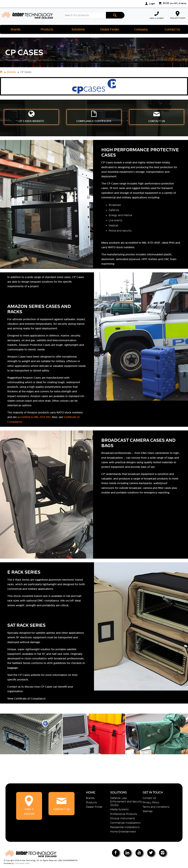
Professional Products (124, 814)
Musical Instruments (123, 818)
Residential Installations (125, 827)
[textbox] (84, 15)
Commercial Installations (125, 823)
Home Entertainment (123, 832)
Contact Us (172, 29)
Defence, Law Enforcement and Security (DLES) (126, 802)
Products (47, 29)
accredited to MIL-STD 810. (34, 417)
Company (141, 29)
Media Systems (119, 809)
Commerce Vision (22, 863)
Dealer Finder (110, 29)
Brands (16, 29)
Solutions (78, 29)
